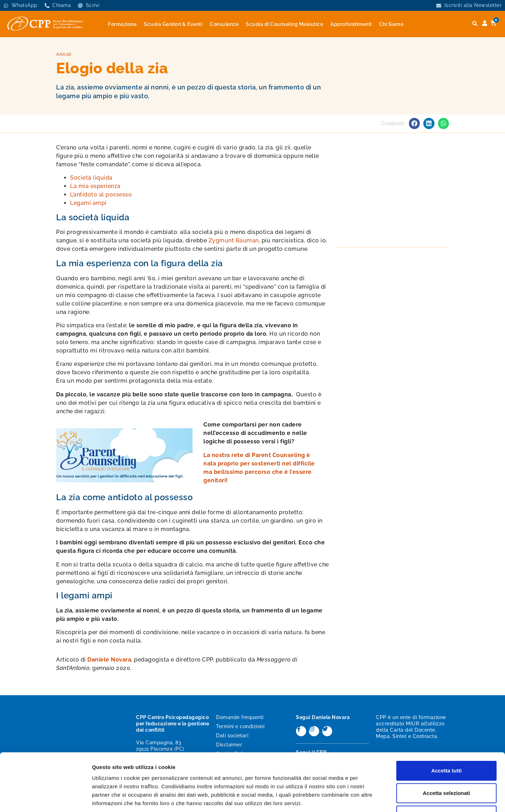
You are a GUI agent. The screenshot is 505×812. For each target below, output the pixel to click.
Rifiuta (447, 766)
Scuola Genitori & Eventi (173, 24)
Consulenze (224, 24)
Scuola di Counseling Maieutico (284, 24)
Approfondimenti (351, 24)
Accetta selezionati (446, 743)
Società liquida (91, 178)
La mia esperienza (95, 186)
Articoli (64, 54)
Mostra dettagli (369, 798)
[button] (475, 24)
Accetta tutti (447, 721)
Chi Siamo (391, 24)
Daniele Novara (109, 660)
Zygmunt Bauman (234, 240)
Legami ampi (88, 203)
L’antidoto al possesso (101, 194)
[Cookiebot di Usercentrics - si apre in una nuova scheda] (45, 798)
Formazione (122, 24)
